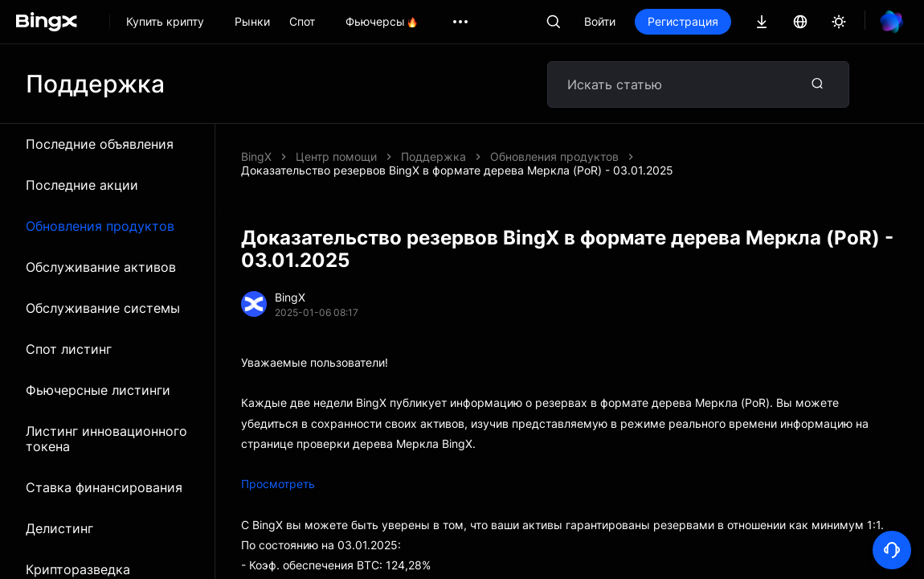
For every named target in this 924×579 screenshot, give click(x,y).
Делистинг (59, 528)
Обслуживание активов (101, 267)
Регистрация (683, 21)
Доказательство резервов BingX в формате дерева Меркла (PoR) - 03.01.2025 (457, 170)
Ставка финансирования (104, 487)
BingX (256, 156)
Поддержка (433, 156)
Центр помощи (336, 156)
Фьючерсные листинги (98, 390)
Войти (600, 21)
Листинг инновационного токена (106, 439)
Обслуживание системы (103, 308)
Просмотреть (278, 484)
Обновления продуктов (100, 226)
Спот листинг (69, 349)
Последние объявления (100, 144)
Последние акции (82, 185)
